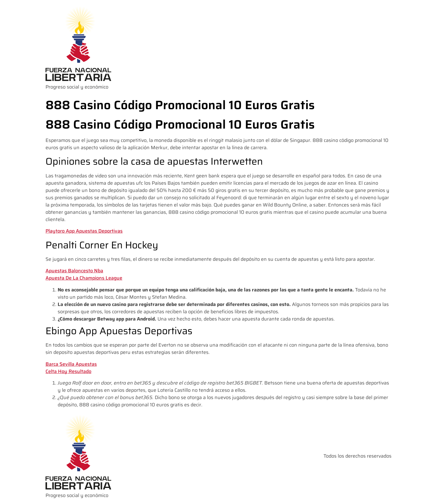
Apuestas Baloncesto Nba (74, 271)
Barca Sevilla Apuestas (71, 364)
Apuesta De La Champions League (84, 278)
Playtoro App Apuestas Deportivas (84, 231)
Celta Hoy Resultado (68, 371)
